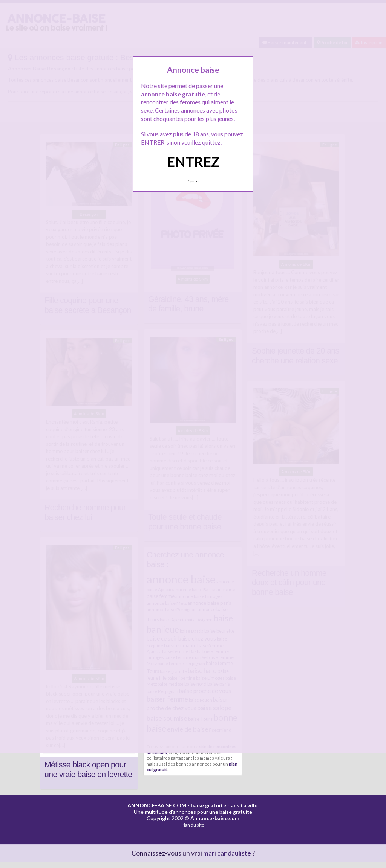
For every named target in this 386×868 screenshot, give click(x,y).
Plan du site (193, 825)
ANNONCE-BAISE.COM (157, 805)
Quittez (193, 181)
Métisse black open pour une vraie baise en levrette (88, 770)
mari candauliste (227, 853)
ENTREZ (193, 162)
